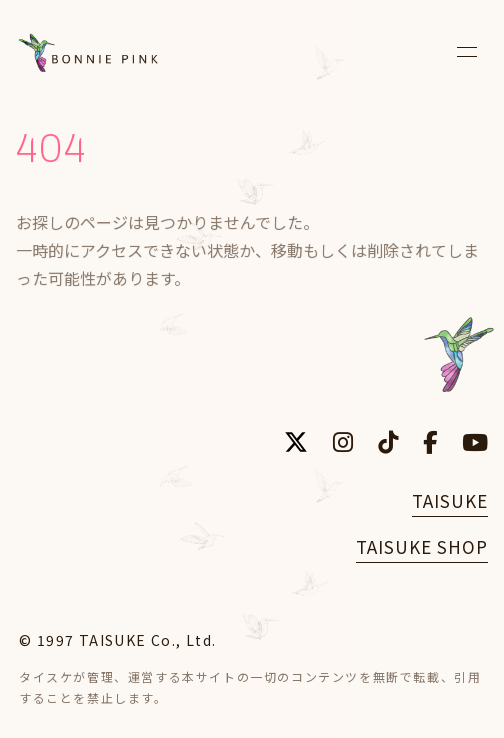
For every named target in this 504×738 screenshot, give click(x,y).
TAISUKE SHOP (422, 546)
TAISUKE (450, 500)
